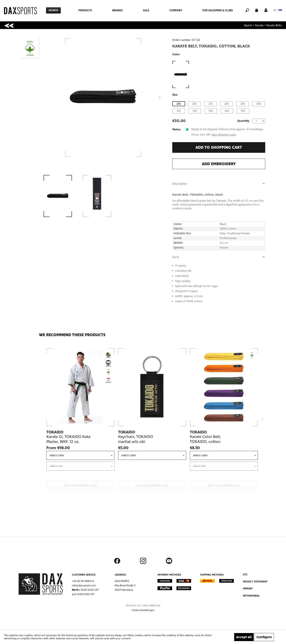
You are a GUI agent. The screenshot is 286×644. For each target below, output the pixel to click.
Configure (264, 637)
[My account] (266, 10)
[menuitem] (53, 10)
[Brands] (117, 10)
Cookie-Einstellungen (143, 610)
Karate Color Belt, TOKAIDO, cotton (205, 439)
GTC (245, 575)
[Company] (176, 10)
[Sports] (53, 10)
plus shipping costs (224, 135)
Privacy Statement (255, 582)
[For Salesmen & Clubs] (218, 10)
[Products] (85, 10)
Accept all (244, 637)
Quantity (243, 121)
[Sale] (146, 10)
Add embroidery (219, 164)
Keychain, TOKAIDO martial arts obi (136, 439)
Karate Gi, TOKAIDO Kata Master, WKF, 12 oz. (68, 439)
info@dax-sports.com (84, 586)
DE (275, 10)
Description (180, 184)
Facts (176, 257)
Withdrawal (251, 596)
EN (280, 10)
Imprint (248, 589)
